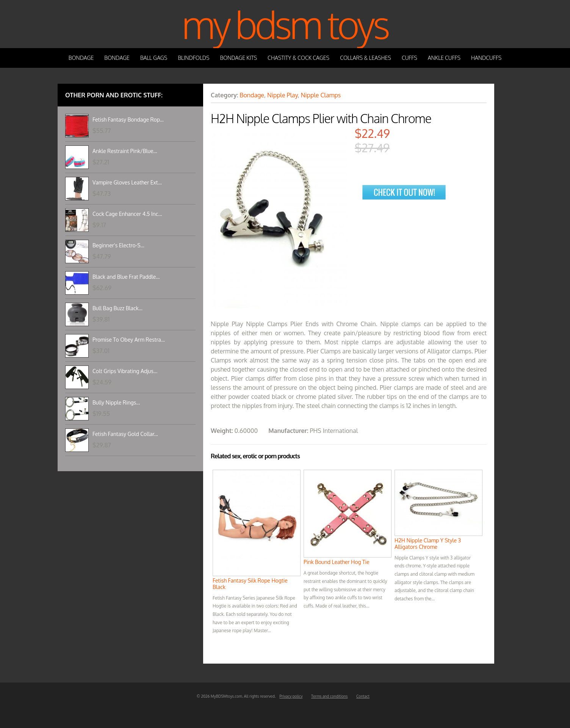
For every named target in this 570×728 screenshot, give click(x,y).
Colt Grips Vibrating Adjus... (125, 371)
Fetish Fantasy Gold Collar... (125, 434)
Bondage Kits (239, 58)
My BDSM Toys (285, 24)
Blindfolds (193, 58)
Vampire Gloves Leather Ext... (127, 182)
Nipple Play (283, 95)
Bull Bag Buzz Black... (117, 308)
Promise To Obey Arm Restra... (129, 340)
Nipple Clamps (321, 95)
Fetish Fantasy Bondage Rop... (128, 120)
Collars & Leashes (366, 58)
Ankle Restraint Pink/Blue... (125, 151)
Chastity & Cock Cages (298, 58)
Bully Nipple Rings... (116, 402)
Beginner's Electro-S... (118, 245)
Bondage (81, 58)
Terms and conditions (330, 696)
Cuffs (409, 58)
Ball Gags (154, 58)
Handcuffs (486, 58)
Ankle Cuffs (444, 58)
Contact (363, 696)
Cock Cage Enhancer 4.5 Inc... (127, 214)
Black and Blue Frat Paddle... (126, 277)
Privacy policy (291, 696)
